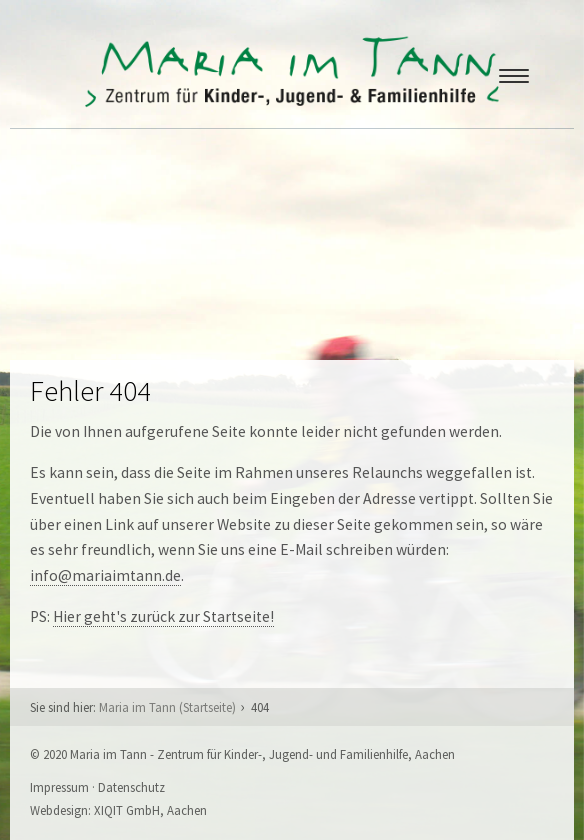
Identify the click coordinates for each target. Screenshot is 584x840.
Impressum (59, 787)
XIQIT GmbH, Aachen (150, 810)
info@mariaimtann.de (105, 575)
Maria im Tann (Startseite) (167, 707)
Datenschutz (131, 787)
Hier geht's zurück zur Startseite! (163, 616)
